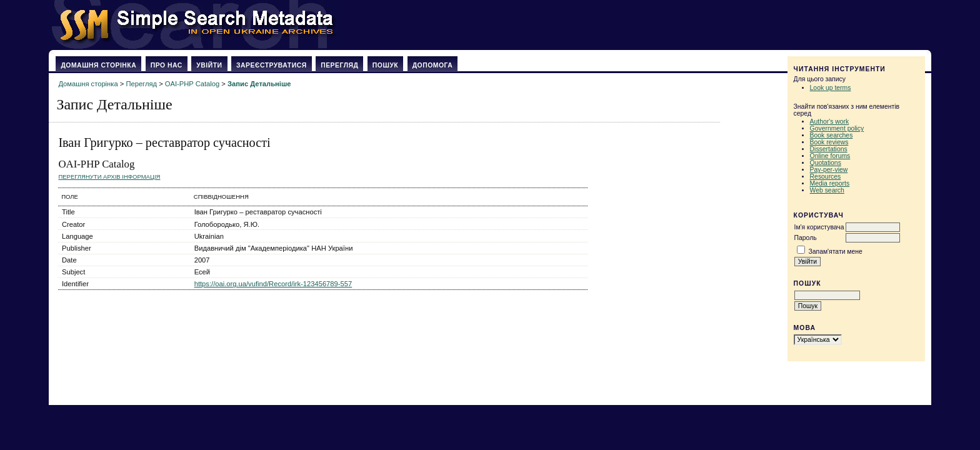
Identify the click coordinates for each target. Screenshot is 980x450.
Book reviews (829, 142)
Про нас (167, 65)
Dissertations (829, 149)
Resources (826, 177)
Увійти (209, 65)
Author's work (830, 122)
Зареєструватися (272, 65)
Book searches (832, 135)
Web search (827, 190)
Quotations (826, 163)
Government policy (837, 128)
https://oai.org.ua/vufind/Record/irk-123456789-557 (273, 284)
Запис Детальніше (259, 84)
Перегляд (339, 65)
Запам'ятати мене (835, 252)
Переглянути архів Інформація (109, 177)
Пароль (806, 238)
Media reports (830, 183)
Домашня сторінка (98, 65)
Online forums (830, 156)
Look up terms (831, 88)
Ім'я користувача (819, 227)
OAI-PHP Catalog (192, 84)
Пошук (385, 65)
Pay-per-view (829, 170)
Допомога (433, 65)
